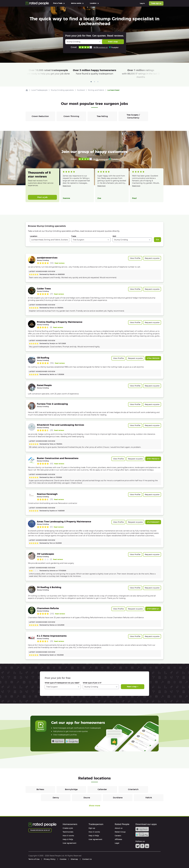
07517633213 (153, 459)
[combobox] (50, 240)
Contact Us (87, 859)
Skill (114, 236)
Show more (94, 806)
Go (157, 240)
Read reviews (60, 263)
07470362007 (153, 522)
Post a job (42, 197)
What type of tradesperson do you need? (62, 683)
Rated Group (120, 832)
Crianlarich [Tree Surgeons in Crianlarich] (133, 789)
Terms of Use (34, 859)
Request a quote (152, 258)
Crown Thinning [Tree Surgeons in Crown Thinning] (71, 116)
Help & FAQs (68, 839)
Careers (118, 836)
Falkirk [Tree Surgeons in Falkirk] (149, 798)
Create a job (68, 828)
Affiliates (118, 839)
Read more (67, 186)
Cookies (63, 859)
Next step (113, 42)
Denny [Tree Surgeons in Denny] (56, 798)
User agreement (69, 843)
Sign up (92, 828)
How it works (68, 836)
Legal (117, 843)
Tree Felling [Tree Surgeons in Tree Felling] (102, 116)
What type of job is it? (92, 683)
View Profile (135, 258)
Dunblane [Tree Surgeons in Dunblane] (118, 798)
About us (119, 828)
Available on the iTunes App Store (58, 741)
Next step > (133, 687)
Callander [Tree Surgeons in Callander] (102, 789)
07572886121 (153, 609)
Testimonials (68, 832)
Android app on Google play (72, 741)
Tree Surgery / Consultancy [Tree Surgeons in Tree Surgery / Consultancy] (133, 116)
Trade (74, 236)
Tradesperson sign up (40, 830)
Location (34, 236)
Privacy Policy (50, 859)
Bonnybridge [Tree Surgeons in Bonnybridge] (71, 789)
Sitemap (74, 859)
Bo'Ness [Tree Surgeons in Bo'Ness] (40, 789)
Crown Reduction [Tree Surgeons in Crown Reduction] (40, 116)
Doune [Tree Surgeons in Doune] (87, 798)
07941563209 (153, 358)
